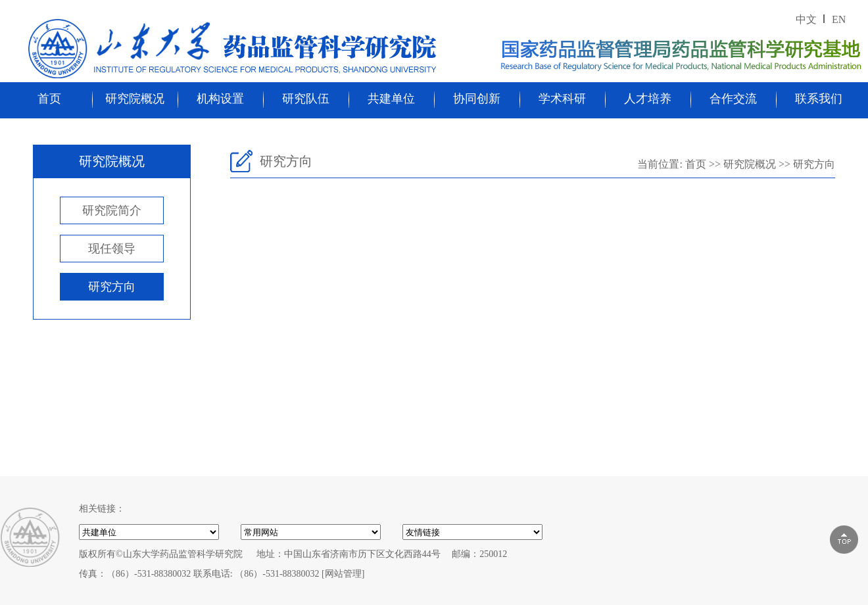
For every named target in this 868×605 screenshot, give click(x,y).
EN (839, 19)
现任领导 (112, 249)
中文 (806, 19)
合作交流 (733, 99)
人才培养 (648, 99)
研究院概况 (135, 99)
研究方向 (112, 287)
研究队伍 (306, 99)
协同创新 (477, 99)
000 (472, 532)
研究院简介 (112, 210)
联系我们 (819, 99)
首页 (49, 99)
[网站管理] (343, 574)
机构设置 (220, 99)
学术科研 (562, 99)
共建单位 (391, 99)
